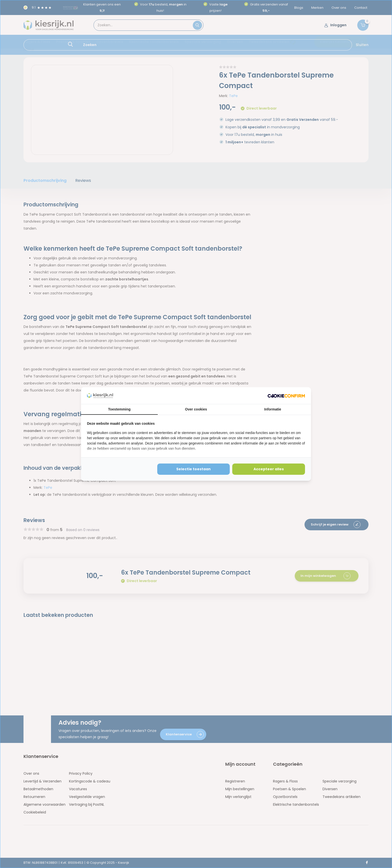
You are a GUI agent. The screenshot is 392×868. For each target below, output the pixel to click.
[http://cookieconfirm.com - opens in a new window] (286, 396)
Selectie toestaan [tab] (193, 469)
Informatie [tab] (273, 409)
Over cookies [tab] (196, 409)
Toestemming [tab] (119, 409)
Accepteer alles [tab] (269, 469)
